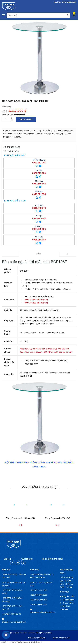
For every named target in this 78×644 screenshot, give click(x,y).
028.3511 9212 (37, 582)
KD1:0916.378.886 (11, 590)
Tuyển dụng (27, 559)
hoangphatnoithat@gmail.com (43, 612)
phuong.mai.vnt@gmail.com (14, 622)
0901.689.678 (41, 600)
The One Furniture (28, 633)
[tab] (39, 254)
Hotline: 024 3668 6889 (65, 2)
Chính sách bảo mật (62, 638)
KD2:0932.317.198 (11, 598)
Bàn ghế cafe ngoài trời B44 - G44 (21, 518)
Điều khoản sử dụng (37, 638)
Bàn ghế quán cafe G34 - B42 (58, 518)
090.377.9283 (41, 595)
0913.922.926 (41, 590)
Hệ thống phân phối (52, 559)
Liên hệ (8, 559)
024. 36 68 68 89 (10, 582)
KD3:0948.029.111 (11, 606)
